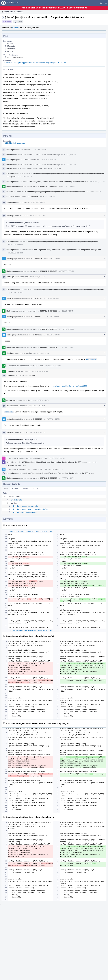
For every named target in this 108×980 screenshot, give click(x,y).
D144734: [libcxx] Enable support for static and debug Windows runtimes (58, 182)
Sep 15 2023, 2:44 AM (41, 400)
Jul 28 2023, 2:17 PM (15, 245)
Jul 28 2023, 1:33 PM (37, 216)
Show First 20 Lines (16, 531)
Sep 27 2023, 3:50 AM (38, 432)
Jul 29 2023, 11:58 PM (52, 259)
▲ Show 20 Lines (16, 630)
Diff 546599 (37, 317)
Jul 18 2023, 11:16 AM (67, 187)
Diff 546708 (37, 335)
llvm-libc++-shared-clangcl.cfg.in (25, 506)
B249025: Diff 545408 (48, 271)
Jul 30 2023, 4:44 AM (37, 277)
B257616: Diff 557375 (48, 478)
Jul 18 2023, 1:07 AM (69, 165)
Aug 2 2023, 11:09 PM (52, 335)
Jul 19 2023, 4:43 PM (94, 192)
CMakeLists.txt (16, 500)
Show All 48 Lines (31, 531)
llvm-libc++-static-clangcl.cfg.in (25, 512)
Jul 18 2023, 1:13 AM (97, 182)
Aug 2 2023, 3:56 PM (66, 329)
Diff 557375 (37, 419)
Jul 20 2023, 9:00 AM (48, 197)
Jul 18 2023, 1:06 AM (39, 150)
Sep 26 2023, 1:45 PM (52, 419)
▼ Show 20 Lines (45, 531)
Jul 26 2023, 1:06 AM (38, 202)
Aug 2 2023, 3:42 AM (51, 298)
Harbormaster (12, 187)
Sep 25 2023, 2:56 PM (37, 406)
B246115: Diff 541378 (48, 187)
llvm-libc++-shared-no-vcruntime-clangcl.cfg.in (31, 509)
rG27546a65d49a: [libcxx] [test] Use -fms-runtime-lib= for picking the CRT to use (35, 63)
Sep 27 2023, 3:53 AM (57, 458)
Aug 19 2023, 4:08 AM (41, 353)
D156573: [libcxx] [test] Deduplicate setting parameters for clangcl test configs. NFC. (63, 241)
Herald (9, 155)
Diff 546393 (37, 298)
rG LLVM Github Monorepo (14, 143)
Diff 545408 (37, 259)
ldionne (10, 51)
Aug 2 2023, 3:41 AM (15, 293)
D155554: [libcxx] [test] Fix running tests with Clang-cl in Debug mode (56, 192)
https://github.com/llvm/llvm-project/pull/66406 (69, 386)
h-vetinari (10, 197)
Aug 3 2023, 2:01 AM (66, 348)
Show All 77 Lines (30, 630)
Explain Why (21, 465)
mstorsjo (16, 28)
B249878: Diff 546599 (48, 329)
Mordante (11, 46)
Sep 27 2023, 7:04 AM (67, 478)
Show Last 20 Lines (45, 630)
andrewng (11, 49)
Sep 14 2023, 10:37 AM (40, 371)
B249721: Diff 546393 (48, 311)
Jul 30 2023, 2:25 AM (66, 271)
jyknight (10, 43)
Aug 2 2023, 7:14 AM (66, 311)
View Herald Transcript (51, 155)
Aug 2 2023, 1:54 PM (51, 317)
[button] (106, 3)
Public (19, 22)
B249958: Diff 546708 (48, 347)
